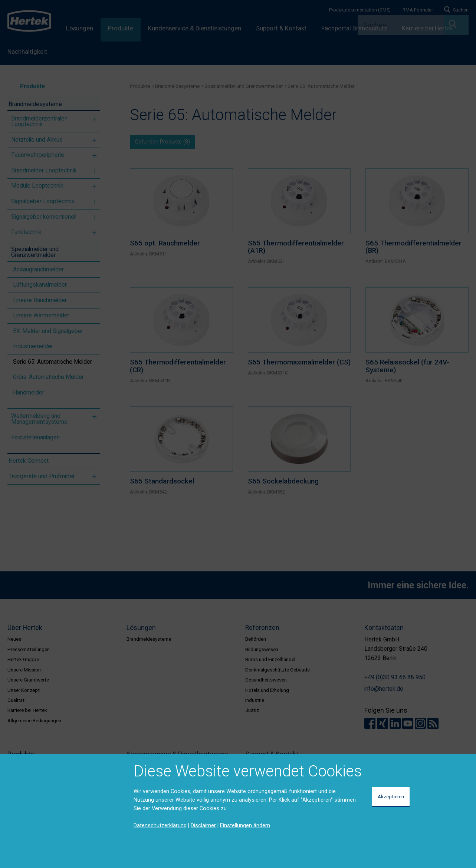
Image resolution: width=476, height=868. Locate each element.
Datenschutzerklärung (160, 825)
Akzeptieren (391, 796)
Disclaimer (203, 825)
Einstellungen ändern (245, 825)
